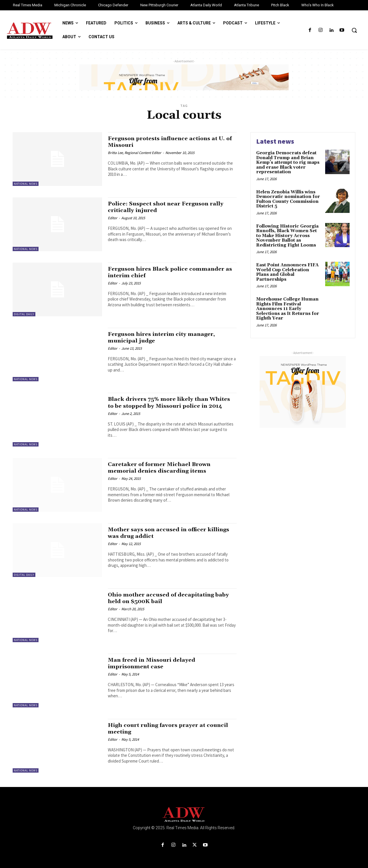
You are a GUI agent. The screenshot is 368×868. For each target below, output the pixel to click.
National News (26, 184)
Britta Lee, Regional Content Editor (135, 153)
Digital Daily (24, 314)
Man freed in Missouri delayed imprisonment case (156, 663)
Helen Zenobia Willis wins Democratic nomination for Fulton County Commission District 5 (288, 199)
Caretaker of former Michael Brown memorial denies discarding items (164, 468)
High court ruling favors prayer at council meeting (161, 729)
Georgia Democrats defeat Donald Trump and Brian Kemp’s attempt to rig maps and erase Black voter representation (288, 162)
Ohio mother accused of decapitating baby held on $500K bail (165, 598)
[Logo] (184, 815)
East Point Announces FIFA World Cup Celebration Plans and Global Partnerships (287, 272)
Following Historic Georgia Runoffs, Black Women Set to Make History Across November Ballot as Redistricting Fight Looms (287, 236)
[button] (354, 30)
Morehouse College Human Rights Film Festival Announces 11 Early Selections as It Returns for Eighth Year (288, 309)
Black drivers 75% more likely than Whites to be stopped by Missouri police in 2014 (170, 406)
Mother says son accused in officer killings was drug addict (161, 533)
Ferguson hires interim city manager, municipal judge (166, 337)
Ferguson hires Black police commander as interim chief (171, 272)
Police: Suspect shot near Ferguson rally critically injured (171, 207)
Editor (113, 218)
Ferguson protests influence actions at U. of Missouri (172, 142)
